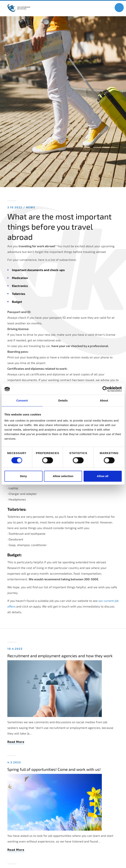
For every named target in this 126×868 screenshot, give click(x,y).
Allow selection (63, 476)
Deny (24, 476)
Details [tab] (63, 400)
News (31, 207)
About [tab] (104, 400)
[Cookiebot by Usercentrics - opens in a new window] (105, 389)
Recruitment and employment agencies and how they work (60, 656)
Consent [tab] (22, 400)
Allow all (103, 476)
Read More (16, 742)
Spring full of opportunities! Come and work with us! (54, 769)
